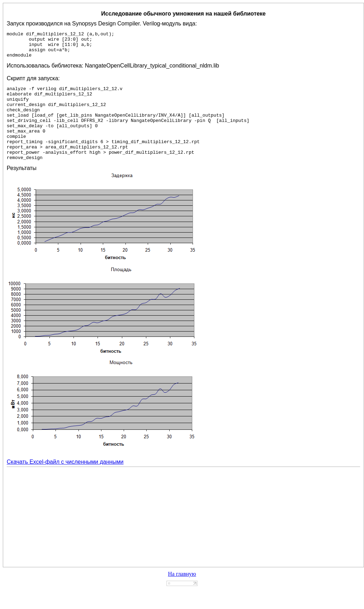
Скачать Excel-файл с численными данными (65, 482)
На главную (182, 594)
